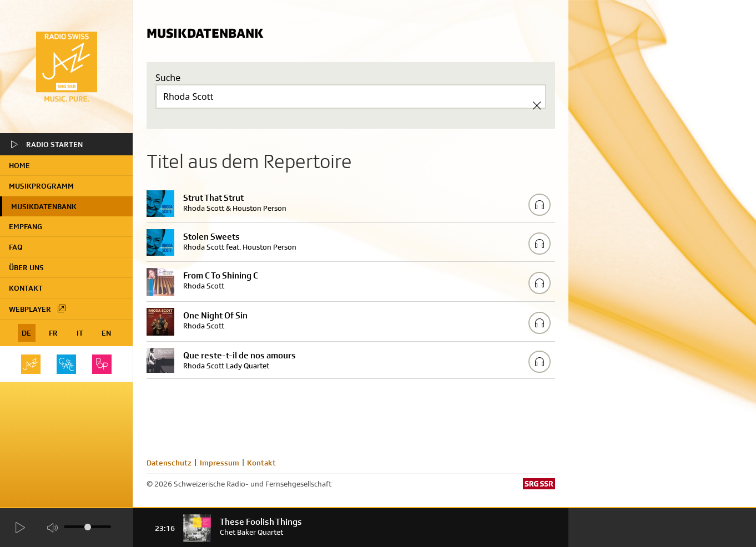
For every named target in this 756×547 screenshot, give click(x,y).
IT (80, 333)
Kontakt (26, 288)
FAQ (16, 247)
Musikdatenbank (44, 206)
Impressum (220, 463)
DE (26, 333)
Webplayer (38, 308)
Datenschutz (169, 463)
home (19, 165)
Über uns (26, 267)
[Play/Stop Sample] (540, 205)
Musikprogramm (41, 186)
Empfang (26, 226)
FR (53, 333)
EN (106, 333)
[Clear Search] (537, 105)
